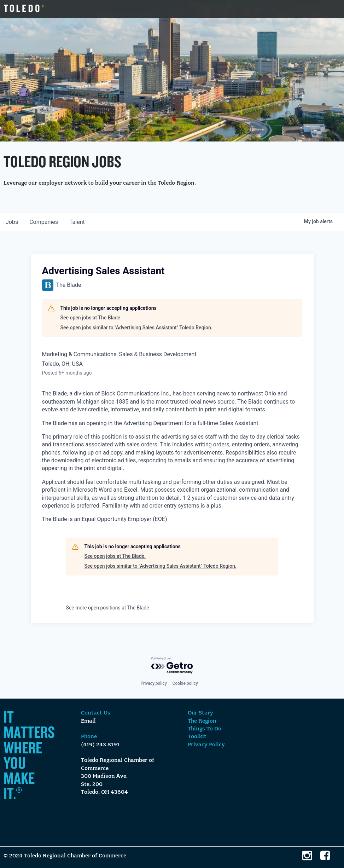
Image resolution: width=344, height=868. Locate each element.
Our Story (200, 713)
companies (44, 222)
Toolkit (197, 737)
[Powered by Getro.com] (172, 666)
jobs (12, 222)
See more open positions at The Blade (108, 608)
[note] (172, 456)
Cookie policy (185, 683)
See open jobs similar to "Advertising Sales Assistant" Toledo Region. (136, 328)
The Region (202, 721)
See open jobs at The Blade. (91, 318)
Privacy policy (153, 683)
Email (88, 721)
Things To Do (205, 729)
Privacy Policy (206, 745)
